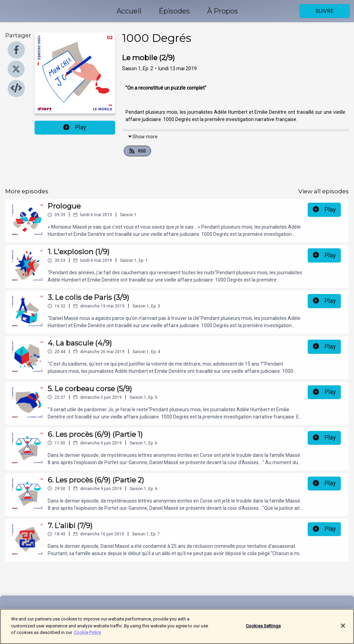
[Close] (343, 631)
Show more (143, 137)
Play (75, 127)
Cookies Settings (263, 631)
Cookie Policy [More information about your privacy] (87, 638)
